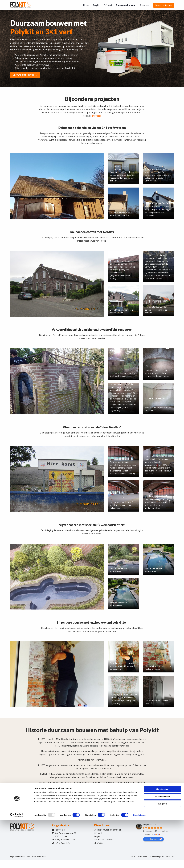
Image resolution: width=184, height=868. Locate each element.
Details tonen (139, 863)
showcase (97, 116)
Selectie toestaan (163, 844)
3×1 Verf (108, 5)
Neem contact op (164, 5)
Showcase (144, 5)
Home (86, 5)
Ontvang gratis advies (25, 75)
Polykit (96, 5)
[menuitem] (86, 5)
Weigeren (162, 852)
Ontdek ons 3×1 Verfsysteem (103, 804)
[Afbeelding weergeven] (57, 186)
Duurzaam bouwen (126, 5)
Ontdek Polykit (74, 804)
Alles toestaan (162, 837)
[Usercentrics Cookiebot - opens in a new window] (17, 863)
